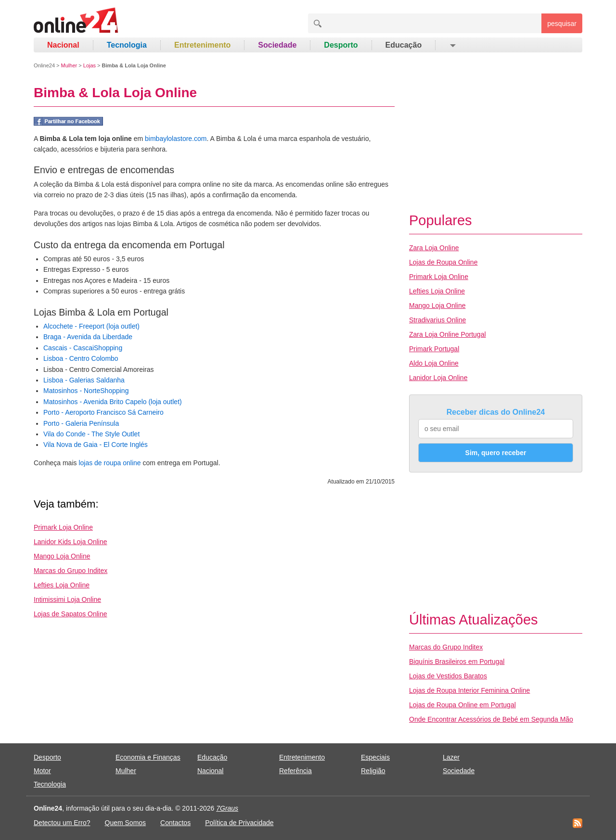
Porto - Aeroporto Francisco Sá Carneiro (103, 412)
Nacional (63, 45)
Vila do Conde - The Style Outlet (91, 434)
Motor (42, 771)
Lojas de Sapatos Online (71, 614)
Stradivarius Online (437, 320)
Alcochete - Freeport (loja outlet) (91, 326)
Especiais (375, 757)
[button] (452, 45)
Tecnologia (127, 45)
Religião (373, 771)
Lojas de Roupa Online (443, 262)
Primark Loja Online (63, 527)
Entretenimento (202, 45)
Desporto (341, 45)
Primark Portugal (434, 349)
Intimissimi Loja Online (67, 599)
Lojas (90, 65)
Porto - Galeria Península (81, 423)
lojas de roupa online (109, 463)
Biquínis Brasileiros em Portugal (457, 662)
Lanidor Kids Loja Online (71, 542)
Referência (295, 771)
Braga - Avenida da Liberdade (88, 337)
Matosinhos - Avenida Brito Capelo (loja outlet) (113, 402)
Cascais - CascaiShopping (83, 348)
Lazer (451, 757)
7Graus (227, 808)
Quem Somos (126, 823)
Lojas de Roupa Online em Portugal (462, 705)
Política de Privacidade (239, 823)
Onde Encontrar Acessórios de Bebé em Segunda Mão (491, 719)
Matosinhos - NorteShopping (86, 391)
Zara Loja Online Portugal (448, 334)
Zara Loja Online (434, 248)
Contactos (175, 823)
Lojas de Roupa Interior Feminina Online (469, 690)
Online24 (44, 65)
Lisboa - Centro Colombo (81, 358)
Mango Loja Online (62, 556)
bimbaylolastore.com (176, 139)
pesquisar (562, 24)
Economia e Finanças (148, 757)
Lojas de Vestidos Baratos (448, 676)
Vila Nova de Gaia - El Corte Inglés (96, 445)
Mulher (69, 65)
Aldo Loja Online (434, 363)
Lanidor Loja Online (438, 378)
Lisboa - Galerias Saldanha (84, 380)
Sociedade (277, 45)
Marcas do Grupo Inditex (71, 571)
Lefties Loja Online (62, 585)
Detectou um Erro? (62, 823)
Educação (404, 45)
